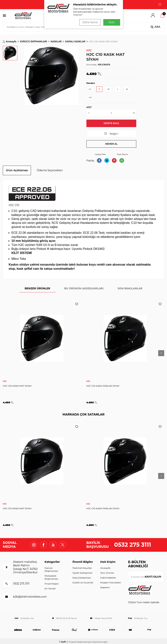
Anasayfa (10, 40)
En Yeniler (50, 587)
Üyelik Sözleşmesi (82, 571)
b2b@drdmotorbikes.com (30, 595)
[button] (161, 352)
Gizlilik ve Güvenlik (83, 581)
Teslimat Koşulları (82, 566)
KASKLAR (56, 40)
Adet (89, 106)
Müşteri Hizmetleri (111, 581)
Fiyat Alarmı (122, 153)
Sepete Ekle (111, 122)
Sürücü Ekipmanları (51, 568)
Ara (155, 25)
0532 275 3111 (133, 543)
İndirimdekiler (108, 576)
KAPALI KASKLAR (75, 40)
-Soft (63, 640)
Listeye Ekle (100, 153)
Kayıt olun (153, 575)
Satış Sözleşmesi (82, 576)
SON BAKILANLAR (130, 287)
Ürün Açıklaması (17, 169)
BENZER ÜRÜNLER (37, 287)
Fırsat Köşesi (52, 582)
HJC (89, 49)
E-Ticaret (72, 640)
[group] (51, 74)
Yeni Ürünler (107, 571)
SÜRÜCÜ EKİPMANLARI (33, 40)
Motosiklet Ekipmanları (51, 576)
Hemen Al (111, 142)
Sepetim (105, 586)
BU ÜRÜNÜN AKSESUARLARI (84, 287)
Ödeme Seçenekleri (50, 169)
